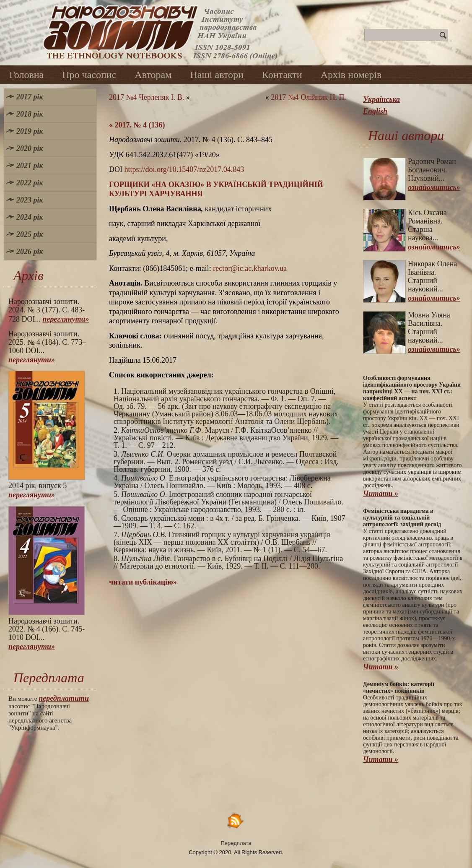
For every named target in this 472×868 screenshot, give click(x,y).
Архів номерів (351, 75)
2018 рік (30, 114)
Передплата (236, 843)
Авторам (153, 75)
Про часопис (89, 75)
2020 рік (30, 148)
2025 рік (30, 234)
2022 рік (30, 183)
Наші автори (217, 75)
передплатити (64, 698)
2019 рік (30, 131)
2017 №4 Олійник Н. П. (309, 97)
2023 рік (30, 200)
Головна (26, 75)
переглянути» (66, 319)
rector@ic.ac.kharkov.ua (250, 268)
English (375, 111)
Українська (381, 99)
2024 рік (30, 217)
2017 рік (30, 97)
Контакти (282, 75)
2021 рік (30, 166)
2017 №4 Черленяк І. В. (147, 97)
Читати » (381, 494)
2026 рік (30, 252)
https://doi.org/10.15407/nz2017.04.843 (184, 169)
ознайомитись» (434, 187)
